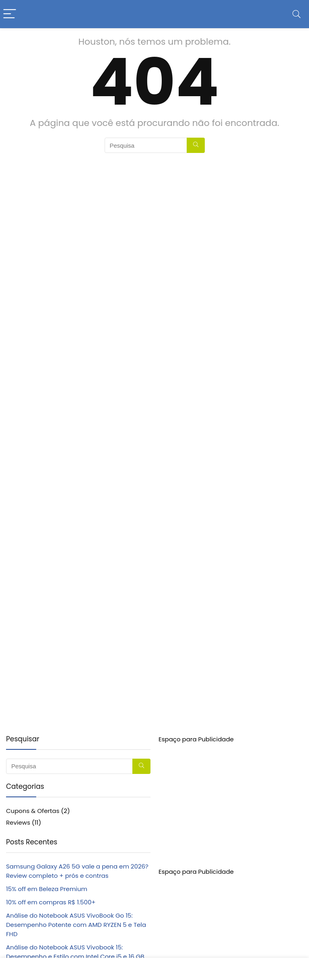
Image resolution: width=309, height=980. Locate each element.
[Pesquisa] (196, 145)
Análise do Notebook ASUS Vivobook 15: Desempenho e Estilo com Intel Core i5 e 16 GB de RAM (75, 956)
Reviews (18, 822)
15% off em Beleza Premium (47, 889)
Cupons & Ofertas (33, 811)
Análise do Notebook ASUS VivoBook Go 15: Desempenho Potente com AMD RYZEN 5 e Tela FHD (76, 925)
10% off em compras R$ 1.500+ (51, 902)
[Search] (297, 14)
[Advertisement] (231, 800)
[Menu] (10, 14)
